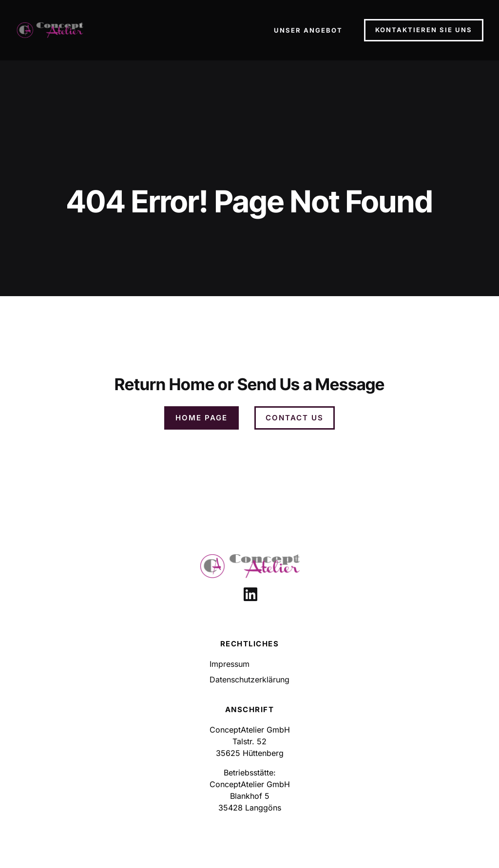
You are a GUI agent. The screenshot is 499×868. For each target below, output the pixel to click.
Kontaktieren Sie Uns (424, 30)
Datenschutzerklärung (249, 679)
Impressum (230, 664)
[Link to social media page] (250, 594)
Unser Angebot (308, 30)
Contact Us (295, 418)
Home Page (202, 418)
